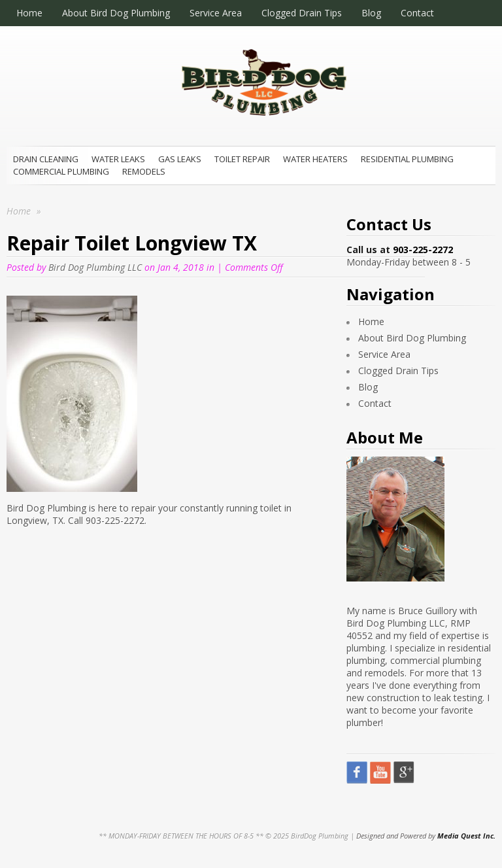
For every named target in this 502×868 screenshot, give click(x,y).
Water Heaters (315, 159)
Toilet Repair (242, 159)
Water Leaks (118, 159)
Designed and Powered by (426, 836)
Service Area (216, 13)
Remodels (144, 171)
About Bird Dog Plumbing (116, 13)
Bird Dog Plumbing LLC (95, 267)
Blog (371, 13)
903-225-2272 (423, 250)
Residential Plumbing (407, 159)
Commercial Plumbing (61, 171)
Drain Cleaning (46, 159)
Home (29, 13)
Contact (417, 13)
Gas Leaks (180, 159)
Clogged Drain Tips (302, 13)
